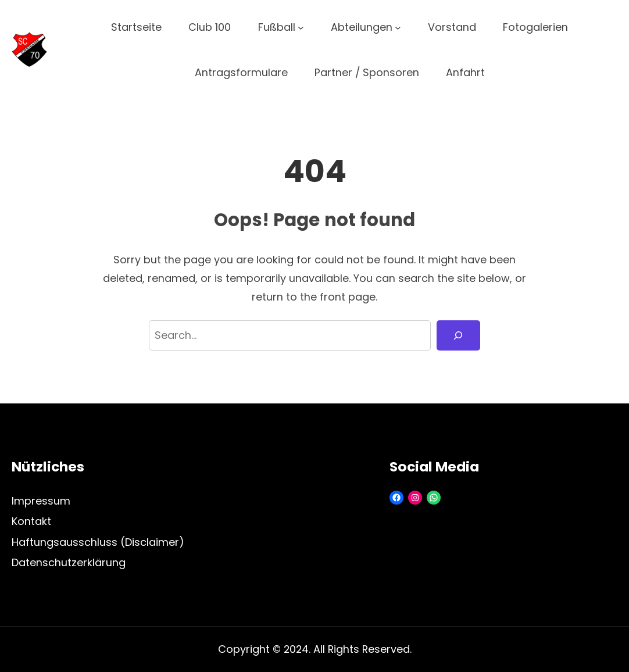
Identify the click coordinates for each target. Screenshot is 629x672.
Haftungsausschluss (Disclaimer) (98, 542)
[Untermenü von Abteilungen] (398, 28)
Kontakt (31, 521)
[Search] (458, 335)
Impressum (41, 501)
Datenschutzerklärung (69, 562)
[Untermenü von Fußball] (301, 28)
